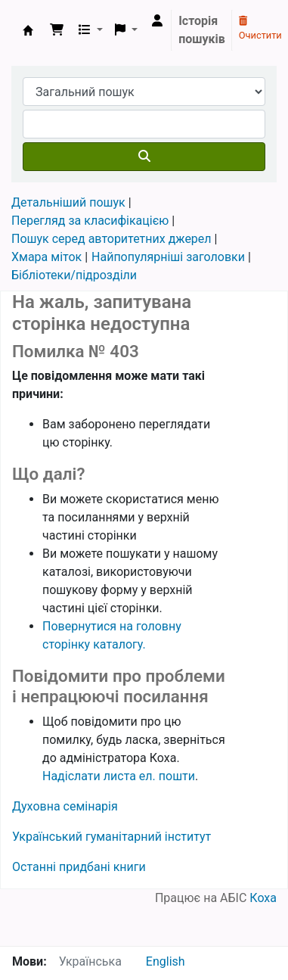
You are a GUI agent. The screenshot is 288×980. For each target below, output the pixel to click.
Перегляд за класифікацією (90, 221)
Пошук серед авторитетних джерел (111, 239)
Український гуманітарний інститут (111, 837)
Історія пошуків (202, 30)
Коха (263, 898)
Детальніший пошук (68, 202)
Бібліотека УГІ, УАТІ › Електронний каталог (28, 30)
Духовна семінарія (65, 806)
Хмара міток (46, 257)
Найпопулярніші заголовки (168, 257)
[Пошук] (144, 157)
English (166, 961)
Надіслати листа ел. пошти (119, 776)
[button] (57, 30)
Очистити (260, 29)
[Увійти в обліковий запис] (157, 21)
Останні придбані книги (79, 867)
